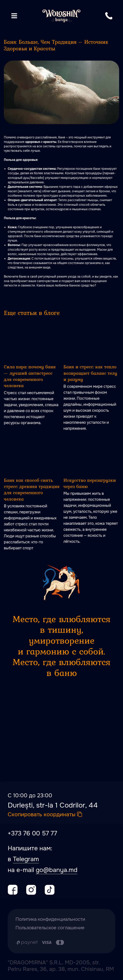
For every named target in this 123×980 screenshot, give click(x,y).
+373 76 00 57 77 (32, 833)
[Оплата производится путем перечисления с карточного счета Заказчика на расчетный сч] (40, 942)
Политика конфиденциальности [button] (50, 919)
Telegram (26, 859)
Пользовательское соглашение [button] (50, 928)
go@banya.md (57, 870)
